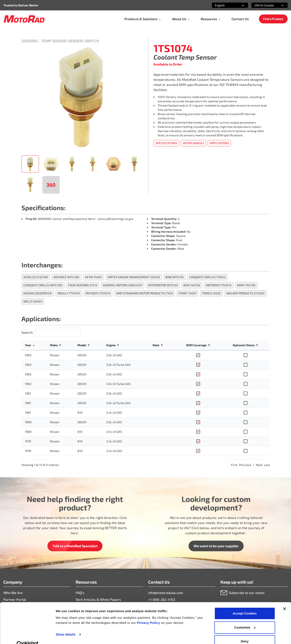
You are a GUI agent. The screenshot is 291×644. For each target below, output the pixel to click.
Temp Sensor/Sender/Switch (70, 41)
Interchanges (193, 143)
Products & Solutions (143, 19)
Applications (219, 143)
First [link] (234, 465)
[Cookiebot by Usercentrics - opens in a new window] (28, 636)
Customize (245, 619)
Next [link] (259, 465)
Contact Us (240, 19)
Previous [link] (245, 465)
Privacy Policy (149, 614)
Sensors (30, 41)
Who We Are (13, 593)
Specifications (166, 143)
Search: (27, 332)
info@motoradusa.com (166, 593)
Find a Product (273, 19)
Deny (245, 633)
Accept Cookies (245, 605)
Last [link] (267, 465)
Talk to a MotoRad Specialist (75, 546)
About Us (181, 19)
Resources (211, 19)
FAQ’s (80, 593)
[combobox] (225, 5)
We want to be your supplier (216, 546)
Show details (66, 626)
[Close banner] (284, 600)
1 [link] (254, 465)
